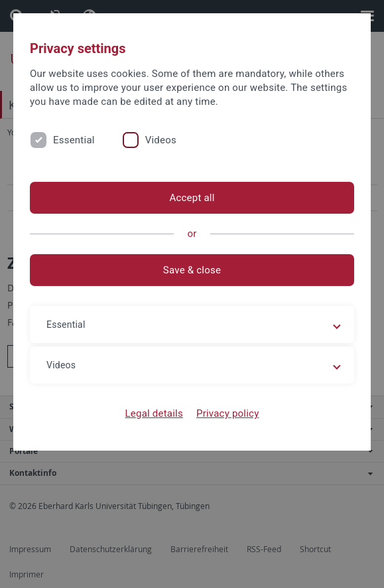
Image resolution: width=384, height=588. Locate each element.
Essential (74, 140)
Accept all (192, 198)
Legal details (154, 413)
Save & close (192, 270)
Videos (161, 140)
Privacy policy (228, 413)
